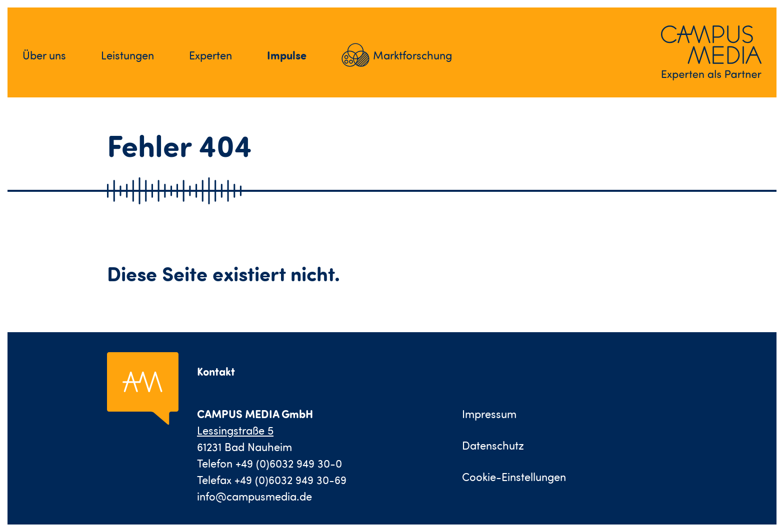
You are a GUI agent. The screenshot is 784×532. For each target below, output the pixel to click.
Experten (210, 55)
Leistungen (127, 55)
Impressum (489, 414)
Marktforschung (412, 55)
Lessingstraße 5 (235, 430)
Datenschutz (493, 445)
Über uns (44, 55)
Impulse (287, 55)
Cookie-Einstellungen (514, 477)
